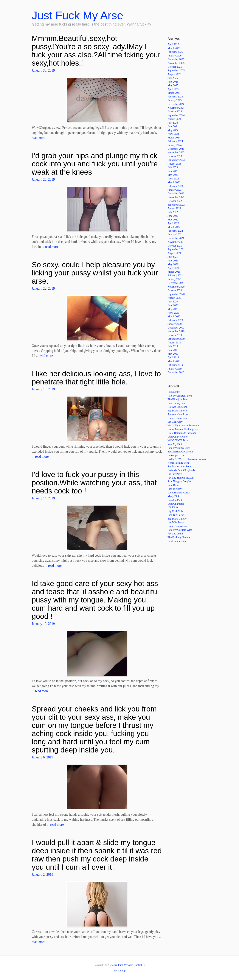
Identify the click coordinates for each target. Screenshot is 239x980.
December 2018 (176, 372)
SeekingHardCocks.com (180, 452)
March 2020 (174, 317)
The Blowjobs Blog (178, 399)
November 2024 (176, 108)
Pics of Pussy (175, 489)
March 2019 (174, 361)
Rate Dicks (173, 485)
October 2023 (175, 156)
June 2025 (173, 82)
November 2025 (176, 63)
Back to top (120, 971)
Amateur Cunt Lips (178, 414)
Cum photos (174, 392)
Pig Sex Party (175, 474)
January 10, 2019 (43, 624)
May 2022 (173, 220)
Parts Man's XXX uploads (181, 470)
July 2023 (173, 167)
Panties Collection (177, 418)
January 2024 (175, 145)
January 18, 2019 (43, 389)
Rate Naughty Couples (180, 481)
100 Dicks (173, 508)
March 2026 (174, 48)
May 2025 (173, 85)
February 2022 (175, 231)
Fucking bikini (175, 534)
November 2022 (176, 197)
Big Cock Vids (175, 511)
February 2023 (175, 186)
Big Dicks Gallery (177, 519)
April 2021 (173, 268)
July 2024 (173, 123)
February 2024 (175, 141)
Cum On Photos (176, 504)
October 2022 (175, 201)
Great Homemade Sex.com (182, 433)
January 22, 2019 (43, 288)
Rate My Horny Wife (179, 448)
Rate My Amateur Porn (180, 396)
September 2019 (176, 339)
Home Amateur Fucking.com (183, 429)
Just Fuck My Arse (77, 15)
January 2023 (175, 190)
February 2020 (175, 320)
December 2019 (176, 328)
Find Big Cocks (176, 515)
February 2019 (175, 365)
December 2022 (176, 194)
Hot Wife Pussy (176, 522)
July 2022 (173, 212)
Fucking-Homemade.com (181, 478)
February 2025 (175, 97)
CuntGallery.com (177, 403)
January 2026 (175, 56)
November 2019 (176, 331)
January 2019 (175, 369)
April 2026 (173, 44)
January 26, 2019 (43, 179)
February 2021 (175, 276)
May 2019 (173, 354)
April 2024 (173, 134)
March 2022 (174, 227)
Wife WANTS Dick (178, 440)
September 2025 (176, 71)
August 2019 (174, 343)
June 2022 (173, 216)
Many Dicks (174, 496)
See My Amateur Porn (179, 467)
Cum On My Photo (178, 437)
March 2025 (174, 93)
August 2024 (174, 119)
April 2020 (173, 313)
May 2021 (173, 264)
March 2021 (174, 272)
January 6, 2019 (42, 757)
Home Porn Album (178, 526)
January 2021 (175, 279)
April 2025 (173, 89)
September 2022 (176, 205)
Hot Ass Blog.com (177, 407)
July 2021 (173, 257)
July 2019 (173, 346)
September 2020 (176, 294)
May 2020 (173, 309)
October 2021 (175, 246)
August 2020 (174, 298)
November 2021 (176, 242)
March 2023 (174, 182)
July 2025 (173, 78)
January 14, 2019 (43, 498)
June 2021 (173, 261)
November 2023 (176, 153)
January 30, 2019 (43, 70)
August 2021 (174, 253)
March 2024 (174, 138)
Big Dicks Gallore (177, 411)
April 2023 (173, 179)
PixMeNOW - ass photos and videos (187, 459)
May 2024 (173, 130)
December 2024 (176, 104)
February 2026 (175, 52)
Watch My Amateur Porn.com (183, 426)
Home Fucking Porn (178, 463)
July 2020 (173, 302)
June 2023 (173, 171)
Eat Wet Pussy (175, 422)
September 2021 (176, 249)
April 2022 (173, 223)
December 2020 (176, 283)
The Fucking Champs (179, 537)
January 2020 (175, 324)
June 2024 (173, 126)
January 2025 (175, 100)
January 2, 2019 (42, 875)
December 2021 (176, 238)
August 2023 (174, 164)
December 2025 (176, 59)
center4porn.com (176, 455)
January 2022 (175, 235)
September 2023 (176, 160)
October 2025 (175, 67)
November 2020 (176, 287)
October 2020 (175, 290)
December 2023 (176, 149)
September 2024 (176, 115)
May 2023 (173, 175)
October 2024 (175, 112)
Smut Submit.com (177, 541)
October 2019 (175, 335)
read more (38, 138)
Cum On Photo (176, 500)
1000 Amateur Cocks (179, 493)
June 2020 (173, 305)
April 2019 (173, 358)
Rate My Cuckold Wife (180, 530)
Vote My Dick (175, 444)
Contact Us (140, 965)
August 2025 (174, 74)
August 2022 (174, 208)
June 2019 (173, 350)
